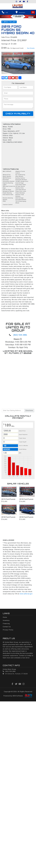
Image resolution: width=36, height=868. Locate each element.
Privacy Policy (8, 630)
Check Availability (18, 114)
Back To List (9, 22)
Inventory (6, 620)
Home (5, 617)
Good (7, 449)
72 (5, 446)
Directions (29, 410)
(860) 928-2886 (20, 335)
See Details (31, 48)
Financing (6, 624)
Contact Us (7, 627)
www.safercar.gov (26, 594)
